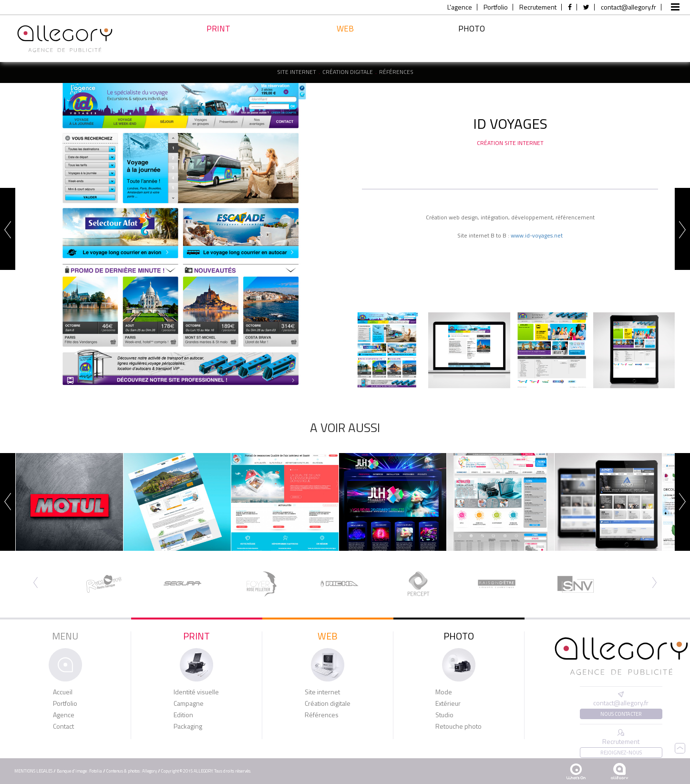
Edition (183, 715)
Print (218, 41)
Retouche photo (458, 726)
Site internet (297, 72)
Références (396, 72)
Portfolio (496, 7)
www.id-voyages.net (537, 235)
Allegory (149, 771)
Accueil (63, 692)
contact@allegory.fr (628, 7)
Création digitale (348, 72)
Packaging (188, 726)
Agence (64, 715)
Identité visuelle (196, 692)
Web (345, 43)
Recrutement (538, 7)
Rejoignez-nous (621, 753)
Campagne (189, 703)
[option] (180, 236)
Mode (444, 692)
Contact (63, 726)
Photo (472, 40)
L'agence (460, 7)
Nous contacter (621, 714)
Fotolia (96, 771)
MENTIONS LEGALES (33, 771)
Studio (444, 715)
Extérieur (448, 703)
